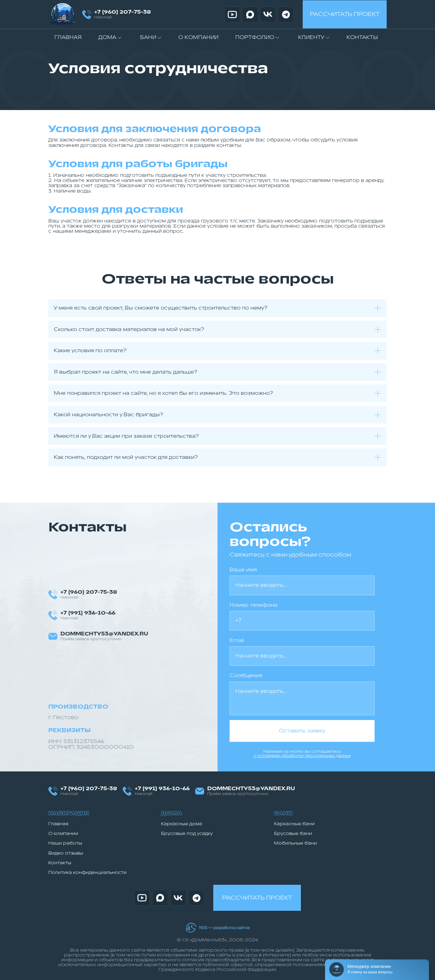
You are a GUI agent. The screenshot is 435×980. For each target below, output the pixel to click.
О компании (198, 38)
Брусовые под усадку (187, 834)
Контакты (362, 38)
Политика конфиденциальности (87, 873)
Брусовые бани (293, 834)
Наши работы (65, 843)
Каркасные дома (182, 824)
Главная (68, 38)
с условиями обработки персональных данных (302, 756)
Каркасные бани (294, 824)
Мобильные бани (295, 843)
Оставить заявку (302, 731)
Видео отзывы (66, 853)
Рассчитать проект (345, 14)
